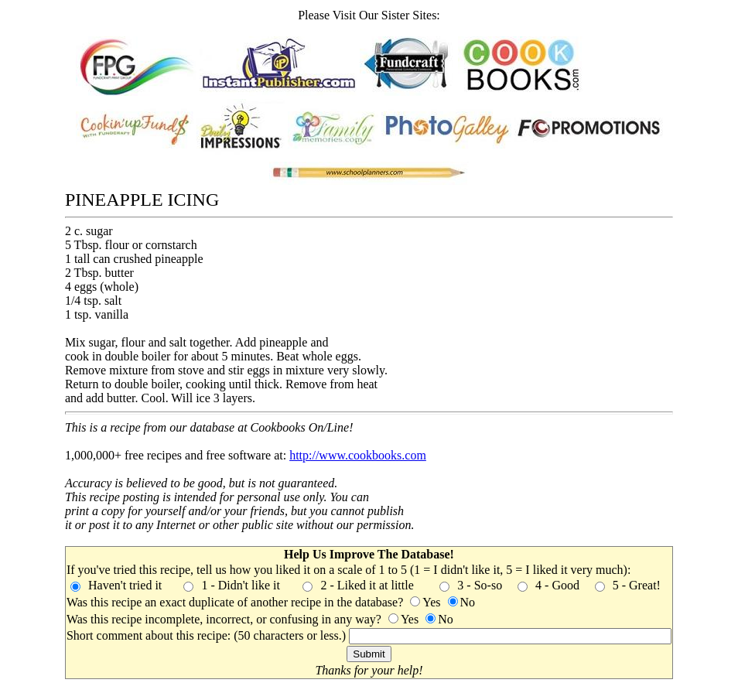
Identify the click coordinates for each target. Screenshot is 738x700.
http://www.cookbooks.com (358, 455)
